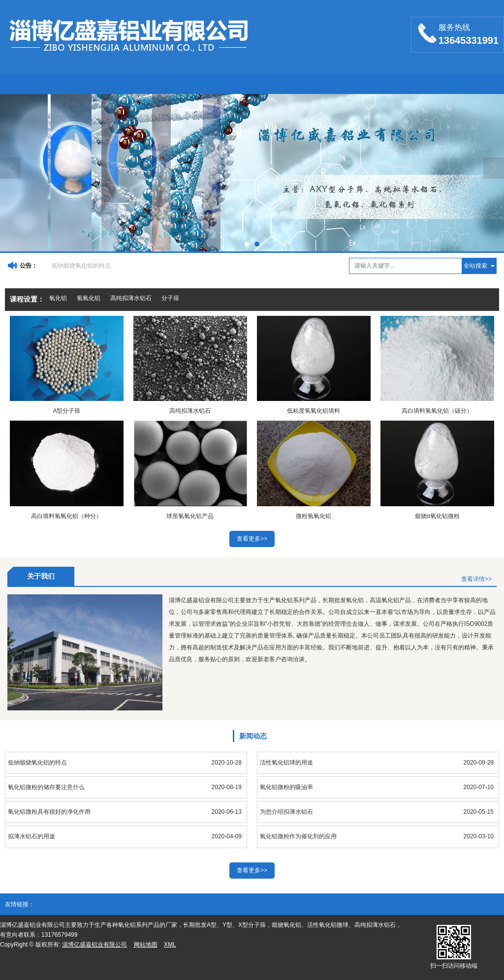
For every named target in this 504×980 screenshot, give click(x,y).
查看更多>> (252, 539)
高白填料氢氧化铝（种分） (66, 516)
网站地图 (146, 945)
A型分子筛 (66, 411)
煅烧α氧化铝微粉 (437, 516)
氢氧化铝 (89, 298)
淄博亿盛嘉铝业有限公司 (94, 945)
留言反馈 (472, 81)
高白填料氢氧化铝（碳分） (437, 411)
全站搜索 (475, 266)
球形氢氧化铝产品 (190, 516)
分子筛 (170, 298)
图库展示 (220, 81)
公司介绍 (94, 81)
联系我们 (346, 81)
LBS (409, 81)
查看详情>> (476, 579)
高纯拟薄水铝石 (131, 298)
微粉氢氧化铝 (314, 516)
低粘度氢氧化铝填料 (314, 411)
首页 (31, 81)
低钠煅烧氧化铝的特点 (81, 266)
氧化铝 (58, 298)
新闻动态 (283, 81)
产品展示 (157, 81)
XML (170, 945)
